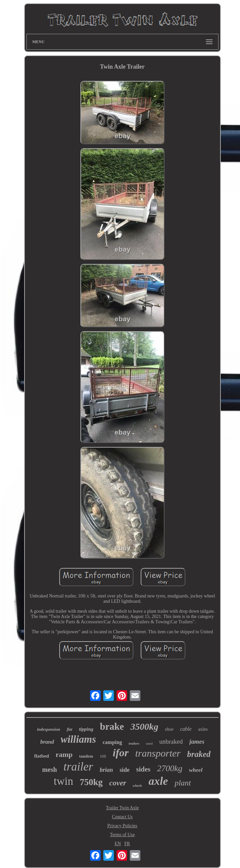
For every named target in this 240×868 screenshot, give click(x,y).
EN (118, 844)
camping (112, 742)
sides (143, 769)
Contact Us (122, 817)
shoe (169, 729)
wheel (196, 770)
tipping (86, 729)
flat (70, 729)
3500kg (144, 727)
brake (112, 726)
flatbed (42, 756)
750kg (91, 782)
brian (106, 770)
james (197, 742)
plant (183, 783)
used (149, 743)
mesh (49, 770)
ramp (64, 754)
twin (63, 781)
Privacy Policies (122, 826)
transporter (158, 753)
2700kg (170, 768)
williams (78, 739)
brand (47, 742)
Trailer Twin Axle (122, 808)
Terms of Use (122, 835)
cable (186, 729)
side (124, 770)
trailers (134, 743)
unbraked (171, 742)
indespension (49, 729)
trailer (78, 767)
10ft (103, 756)
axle (158, 781)
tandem (86, 756)
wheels (137, 786)
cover (118, 783)
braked (199, 754)
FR (127, 844)
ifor (121, 753)
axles (203, 729)
